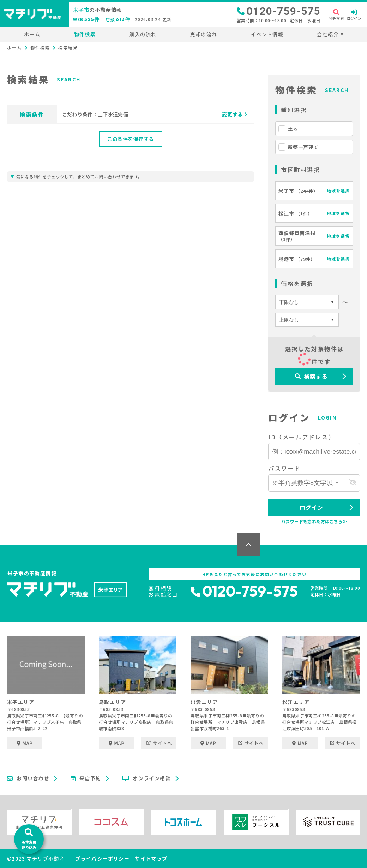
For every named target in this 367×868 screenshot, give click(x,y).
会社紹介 (328, 34)
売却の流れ (204, 34)
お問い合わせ (28, 778)
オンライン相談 (147, 778)
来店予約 (86, 778)
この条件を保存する (131, 139)
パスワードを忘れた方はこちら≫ (314, 521)
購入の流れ (143, 34)
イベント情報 (267, 34)
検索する (311, 376)
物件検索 (85, 34)
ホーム (32, 34)
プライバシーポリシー (102, 858)
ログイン (311, 507)
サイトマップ (151, 858)
